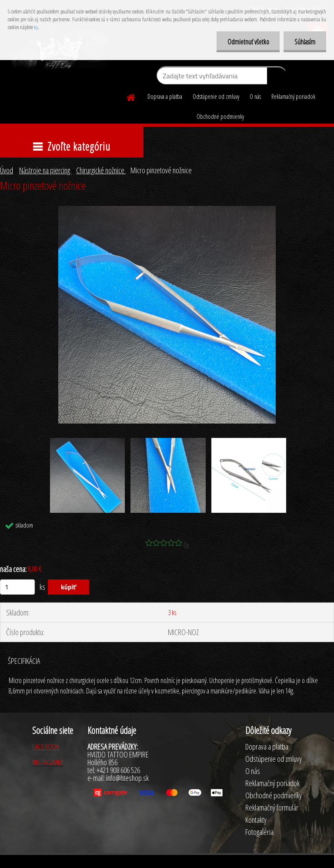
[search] (277, 77)
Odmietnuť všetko (248, 42)
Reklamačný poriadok (293, 96)
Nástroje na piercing (45, 170)
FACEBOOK (46, 747)
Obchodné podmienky (220, 116)
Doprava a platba (165, 96)
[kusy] (17, 587)
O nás (255, 96)
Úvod (7, 170)
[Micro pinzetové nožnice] (167, 210)
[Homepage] (131, 96)
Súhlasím (305, 42)
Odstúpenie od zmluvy (216, 96)
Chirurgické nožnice (101, 170)
